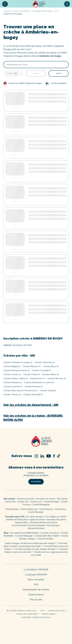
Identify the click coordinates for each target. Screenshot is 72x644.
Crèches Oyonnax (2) (13, 387)
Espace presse (36, 595)
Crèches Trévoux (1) (12, 395)
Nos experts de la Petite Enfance (24, 533)
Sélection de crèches (67, 4)
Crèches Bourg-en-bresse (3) (17, 370)
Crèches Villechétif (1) (33, 395)
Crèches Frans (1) (38, 378)
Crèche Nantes (12, 509)
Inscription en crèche (46, 499)
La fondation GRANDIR (36, 570)
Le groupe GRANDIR (36, 575)
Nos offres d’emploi (35, 517)
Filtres (12, 74)
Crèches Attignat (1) (12, 366)
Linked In (42, 456)
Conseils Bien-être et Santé (47, 536)
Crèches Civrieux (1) (12, 374)
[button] (5, 4)
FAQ (36, 585)
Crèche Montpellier (41, 505)
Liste (59, 73)
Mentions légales (49, 614)
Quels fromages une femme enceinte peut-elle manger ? (31, 543)
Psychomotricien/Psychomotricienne (29, 525)
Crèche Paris (10, 502)
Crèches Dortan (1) (31, 374)
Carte (36, 73)
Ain (56, 11)
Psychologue (53, 525)
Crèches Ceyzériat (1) (41, 370)
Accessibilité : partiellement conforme (36, 617)
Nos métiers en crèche (56, 517)
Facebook (54, 456)
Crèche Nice (60, 509)
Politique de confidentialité (27, 614)
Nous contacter (36, 580)
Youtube (49, 456)
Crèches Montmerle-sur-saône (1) (39, 382)
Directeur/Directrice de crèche (44, 522)
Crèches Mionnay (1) (57, 378)
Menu (5, 4)
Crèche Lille (23, 502)
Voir (15, 108)
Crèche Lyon (36, 502)
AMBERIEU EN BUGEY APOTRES (18, 345)
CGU (42, 611)
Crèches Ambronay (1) (45, 362)
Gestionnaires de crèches (36, 590)
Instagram (36, 456)
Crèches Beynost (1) (32, 366)
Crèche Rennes (46, 509)
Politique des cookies (57, 611)
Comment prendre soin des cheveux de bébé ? (36, 549)
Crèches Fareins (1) (50, 374)
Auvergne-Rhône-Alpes (42, 11)
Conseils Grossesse (50, 533)
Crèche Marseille (36, 512)
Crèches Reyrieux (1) (34, 387)
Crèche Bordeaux (51, 502)
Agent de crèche (37, 520)
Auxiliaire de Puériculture (17, 520)
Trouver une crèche (25, 499)
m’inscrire (36, 482)
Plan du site (36, 600)
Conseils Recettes (45, 539)
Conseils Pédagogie (24, 536)
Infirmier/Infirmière (36, 528)
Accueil (39, 4)
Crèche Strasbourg (29, 509)
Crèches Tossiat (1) (48, 391)
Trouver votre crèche (21, 11)
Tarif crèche (62, 499)
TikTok (59, 456)
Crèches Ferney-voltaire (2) (16, 378)
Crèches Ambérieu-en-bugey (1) (18, 362)
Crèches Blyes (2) (51, 366)
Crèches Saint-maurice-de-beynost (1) (20, 391)
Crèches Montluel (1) (13, 382)
